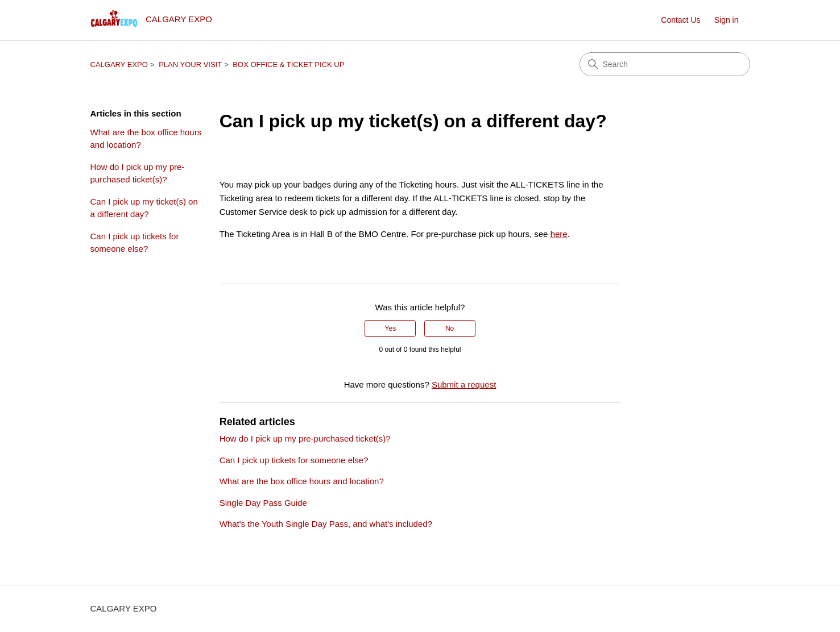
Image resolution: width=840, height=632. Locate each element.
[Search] (665, 64)
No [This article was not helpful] (450, 329)
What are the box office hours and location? (146, 139)
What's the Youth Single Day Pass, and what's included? (326, 524)
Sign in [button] (727, 20)
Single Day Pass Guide (263, 503)
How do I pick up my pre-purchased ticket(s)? (138, 173)
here (559, 234)
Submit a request (464, 384)
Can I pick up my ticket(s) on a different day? (144, 208)
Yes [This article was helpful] (391, 329)
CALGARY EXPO (119, 65)
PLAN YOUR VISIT (190, 65)
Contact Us (680, 20)
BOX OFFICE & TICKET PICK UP (288, 65)
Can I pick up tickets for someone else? (135, 243)
